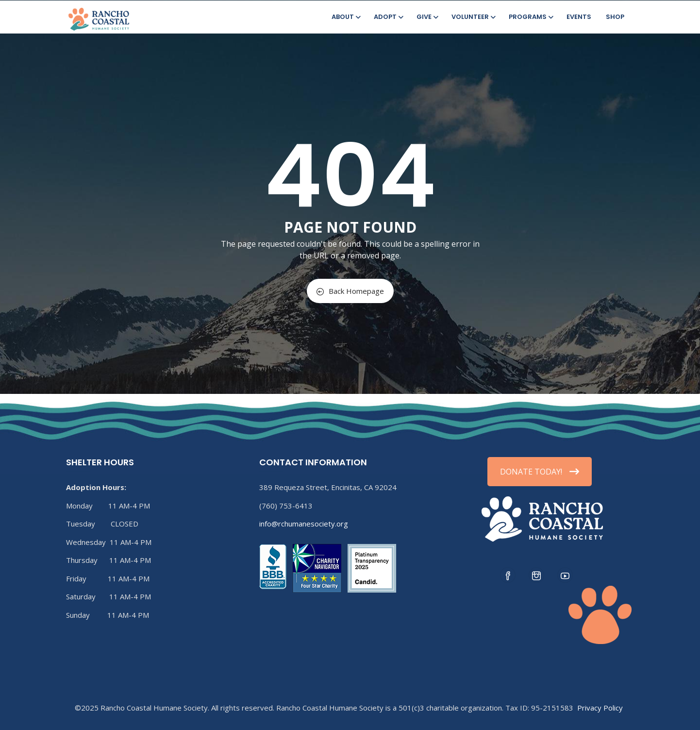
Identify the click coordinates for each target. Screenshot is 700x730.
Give (427, 17)
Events (579, 17)
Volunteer (473, 17)
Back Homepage (350, 291)
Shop (615, 17)
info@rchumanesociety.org (304, 524)
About (345, 17)
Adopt (388, 17)
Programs (530, 17)
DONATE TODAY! (540, 472)
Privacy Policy (600, 708)
